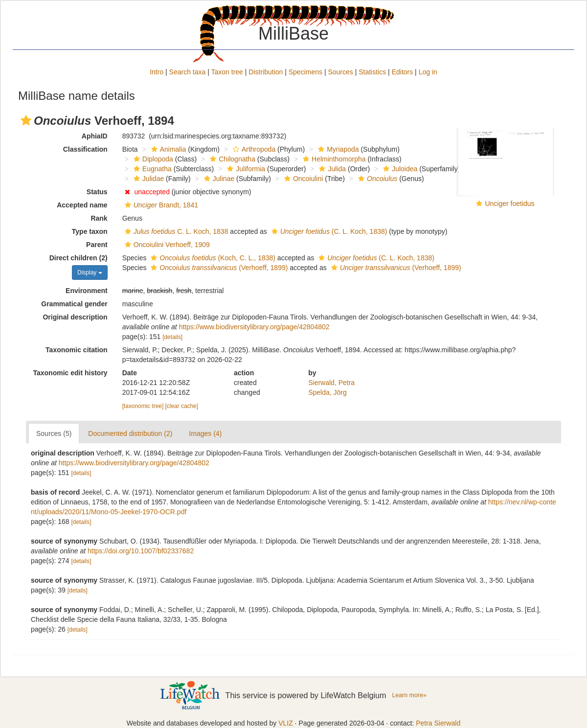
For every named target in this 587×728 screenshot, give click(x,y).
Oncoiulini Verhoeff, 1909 (166, 245)
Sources (340, 72)
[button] (26, 120)
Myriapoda (337, 149)
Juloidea (399, 169)
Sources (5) (54, 433)
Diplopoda (152, 159)
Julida (331, 169)
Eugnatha (151, 169)
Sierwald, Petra (331, 383)
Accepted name (82, 205)
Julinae (218, 179)
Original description (75, 317)
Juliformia (245, 169)
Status (97, 192)
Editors (403, 72)
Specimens (305, 72)
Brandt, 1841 (160, 205)
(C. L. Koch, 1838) (328, 231)
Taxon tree (227, 72)
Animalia (168, 149)
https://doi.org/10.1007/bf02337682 (141, 551)
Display (90, 273)
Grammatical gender (74, 304)
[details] (172, 337)
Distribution (266, 72)
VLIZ (286, 723)
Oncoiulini (302, 179)
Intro (157, 72)
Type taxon (90, 231)
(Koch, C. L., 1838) (212, 258)
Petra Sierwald (438, 723)
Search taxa (188, 72)
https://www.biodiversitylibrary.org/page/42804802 (254, 327)
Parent (97, 245)
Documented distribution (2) (130, 433)
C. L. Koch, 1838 (175, 231)
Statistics (372, 72)
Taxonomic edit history (70, 373)
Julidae (147, 179)
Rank (99, 218)
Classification (85, 149)
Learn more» (409, 695)
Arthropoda (253, 149)
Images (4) (205, 433)
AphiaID (95, 136)
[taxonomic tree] (143, 406)
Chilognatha (231, 159)
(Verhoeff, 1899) (218, 268)
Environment (87, 291)
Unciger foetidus (509, 204)
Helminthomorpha (333, 159)
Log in (428, 72)
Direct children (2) (79, 258)
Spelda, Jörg (327, 392)
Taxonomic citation (77, 350)
